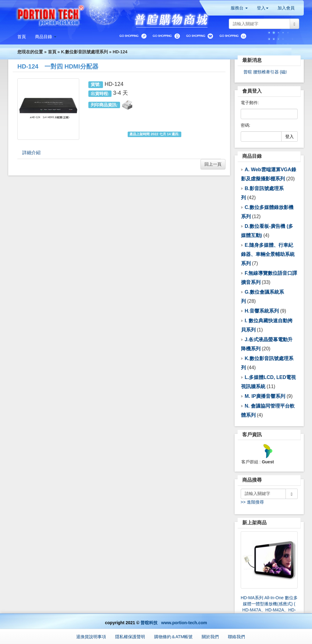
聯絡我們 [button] (236, 637)
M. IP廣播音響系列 (265, 396)
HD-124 (120, 52)
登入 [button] (263, 8)
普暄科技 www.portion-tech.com (174, 623)
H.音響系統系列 (262, 311)
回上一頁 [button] (213, 164)
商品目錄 (252, 156)
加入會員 (286, 8)
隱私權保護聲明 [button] (130, 637)
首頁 (52, 52)
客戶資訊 (252, 435)
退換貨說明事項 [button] (91, 637)
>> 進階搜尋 (252, 502)
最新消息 (252, 60)
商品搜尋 (252, 480)
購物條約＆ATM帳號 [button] (174, 637)
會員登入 (252, 91)
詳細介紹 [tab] (31, 152)
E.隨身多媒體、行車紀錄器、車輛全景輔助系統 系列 (268, 254)
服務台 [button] (239, 8)
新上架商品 (254, 523)
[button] (46, 37)
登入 (289, 136)
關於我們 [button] (210, 637)
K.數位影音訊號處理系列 (84, 52)
